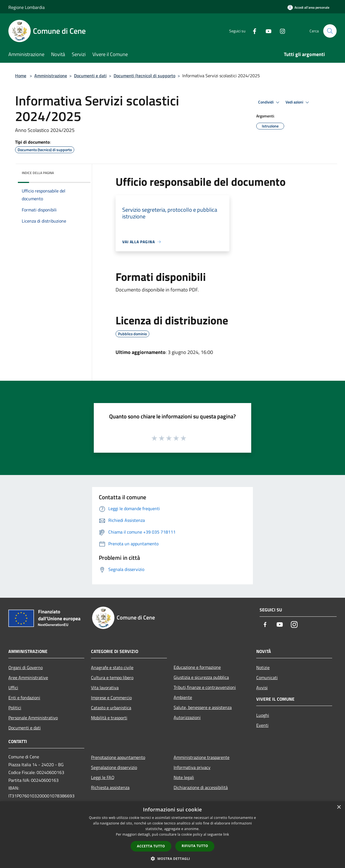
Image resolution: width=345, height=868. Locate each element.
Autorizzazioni (187, 717)
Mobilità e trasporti (109, 718)
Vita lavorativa (105, 688)
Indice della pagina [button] (38, 173)
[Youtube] (266, 31)
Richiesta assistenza (110, 787)
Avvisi (262, 688)
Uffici (13, 688)
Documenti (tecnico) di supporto (144, 76)
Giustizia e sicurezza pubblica (201, 677)
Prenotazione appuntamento (118, 757)
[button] (172, 859)
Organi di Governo (26, 667)
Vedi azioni (298, 102)
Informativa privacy (192, 767)
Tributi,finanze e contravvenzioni (205, 687)
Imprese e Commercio (111, 698)
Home (21, 76)
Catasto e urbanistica (111, 708)
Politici (15, 708)
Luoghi (263, 715)
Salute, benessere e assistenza (203, 707)
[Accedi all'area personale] (308, 7)
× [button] (339, 807)
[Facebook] (252, 31)
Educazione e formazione (197, 667)
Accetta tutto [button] (151, 846)
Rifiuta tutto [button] (195, 846)
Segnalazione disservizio (114, 767)
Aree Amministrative (28, 677)
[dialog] (172, 835)
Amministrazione (51, 76)
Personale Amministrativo (33, 718)
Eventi (262, 725)
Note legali (184, 777)
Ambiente (183, 697)
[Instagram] (280, 31)
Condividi (270, 102)
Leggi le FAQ (103, 777)
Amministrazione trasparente (202, 757)
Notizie (263, 667)
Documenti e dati (90, 76)
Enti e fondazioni (24, 698)
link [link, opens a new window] (226, 834)
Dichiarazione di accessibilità (201, 787)
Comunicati (267, 677)
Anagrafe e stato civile (112, 667)
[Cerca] (330, 31)
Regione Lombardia (27, 7)
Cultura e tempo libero (112, 677)
